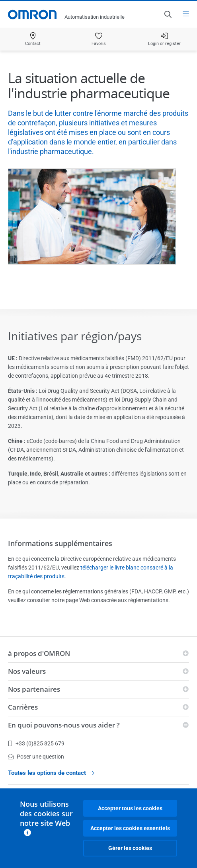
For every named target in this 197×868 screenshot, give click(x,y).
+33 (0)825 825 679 (36, 743)
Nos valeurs (27, 671)
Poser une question (36, 757)
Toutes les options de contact (51, 773)
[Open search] (168, 14)
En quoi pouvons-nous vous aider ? (64, 725)
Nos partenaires (34, 689)
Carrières (23, 707)
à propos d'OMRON (39, 653)
